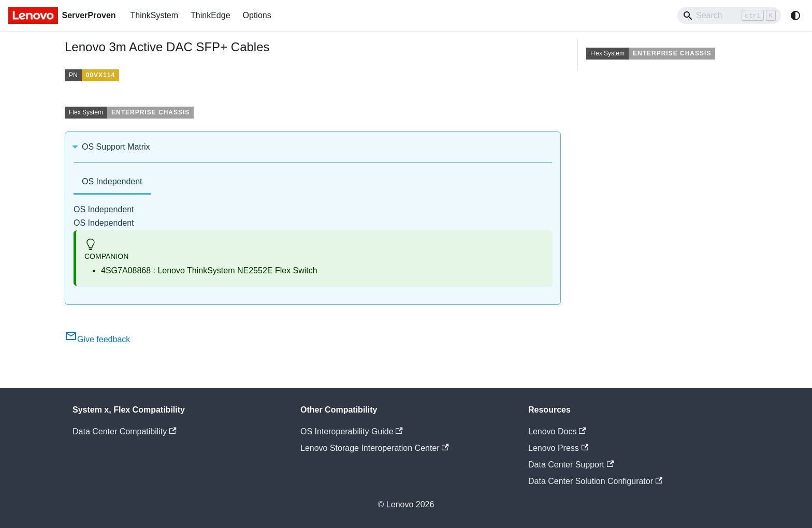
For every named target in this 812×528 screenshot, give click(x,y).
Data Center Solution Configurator (595, 481)
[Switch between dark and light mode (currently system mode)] (795, 16)
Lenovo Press (558, 448)
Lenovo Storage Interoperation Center (375, 448)
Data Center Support (571, 465)
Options (257, 15)
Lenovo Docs (557, 431)
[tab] (112, 182)
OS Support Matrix (116, 147)
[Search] (729, 16)
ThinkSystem (154, 15)
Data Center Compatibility (125, 431)
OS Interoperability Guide (352, 431)
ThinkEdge (211, 15)
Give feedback (97, 339)
